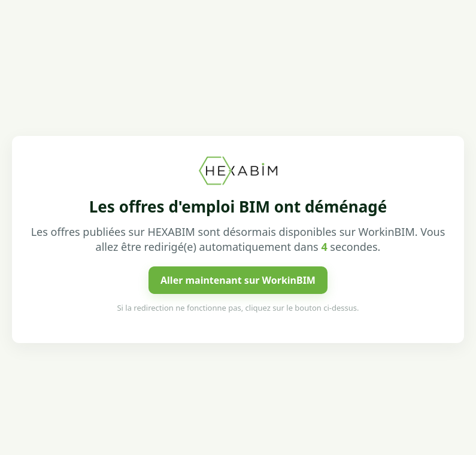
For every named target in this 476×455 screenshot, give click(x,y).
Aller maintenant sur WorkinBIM (238, 280)
